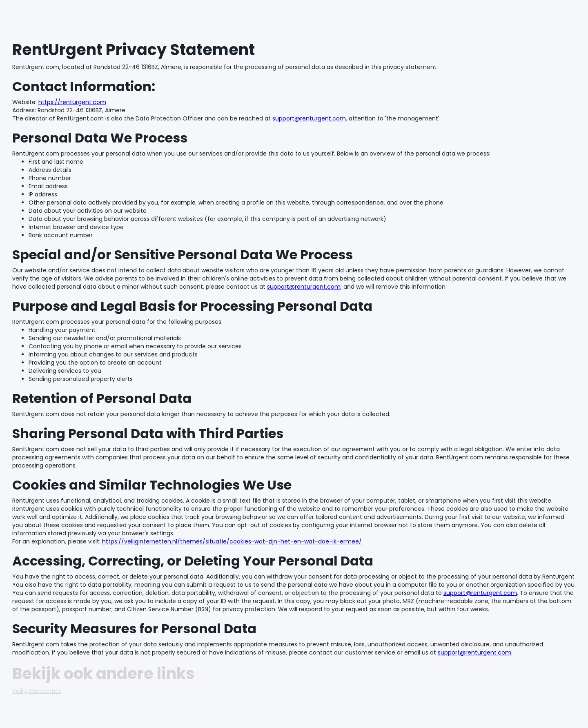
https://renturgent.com (72, 102)
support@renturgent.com (309, 118)
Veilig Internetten (37, 691)
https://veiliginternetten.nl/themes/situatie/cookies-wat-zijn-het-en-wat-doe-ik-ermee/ (232, 541)
